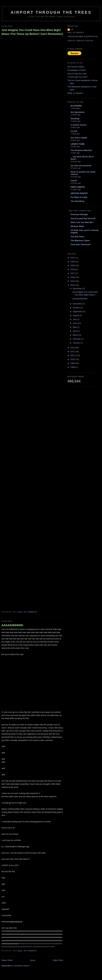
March (76, 335)
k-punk (74, 181)
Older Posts (58, 960)
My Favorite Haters (76, 67)
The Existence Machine (81, 150)
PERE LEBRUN (78, 187)
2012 (73, 352)
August (76, 315)
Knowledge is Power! (77, 70)
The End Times (78, 237)
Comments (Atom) (21, 966)
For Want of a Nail (79, 197)
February (77, 339)
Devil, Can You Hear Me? (82, 222)
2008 (73, 367)
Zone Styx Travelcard (80, 244)
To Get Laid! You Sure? (78, 77)
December (78, 288)
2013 (73, 348)
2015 (73, 281)
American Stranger (79, 214)
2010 (73, 359)
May (75, 327)
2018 (73, 269)
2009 (73, 363)
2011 (73, 355)
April (75, 331)
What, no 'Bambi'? (75, 93)
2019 (73, 265)
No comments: (31, 612)
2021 (73, 258)
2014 (73, 285)
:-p (72, 30)
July (75, 319)
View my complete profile (80, 41)
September (78, 312)
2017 (73, 273)
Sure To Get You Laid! (77, 74)
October (77, 308)
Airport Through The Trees (51, 12)
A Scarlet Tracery (79, 125)
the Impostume (78, 112)
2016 (73, 277)
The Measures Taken (80, 241)
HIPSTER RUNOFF (79, 193)
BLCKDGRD (76, 106)
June (75, 323)
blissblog (75, 119)
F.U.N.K (74, 131)
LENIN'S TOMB (78, 144)
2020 (73, 262)
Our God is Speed (79, 138)
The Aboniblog (77, 201)
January (77, 343)
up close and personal (81, 165)
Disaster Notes (77, 226)
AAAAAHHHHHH (12, 625)
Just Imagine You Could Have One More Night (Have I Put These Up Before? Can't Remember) (32, 32)
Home (33, 960)
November (78, 304)
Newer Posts (7, 960)
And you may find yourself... (84, 218)
